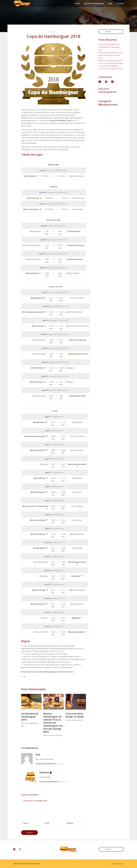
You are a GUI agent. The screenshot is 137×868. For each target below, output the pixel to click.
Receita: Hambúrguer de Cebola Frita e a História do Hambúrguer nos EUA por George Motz (111, 63)
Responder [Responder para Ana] (61, 764)
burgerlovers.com (118, 864)
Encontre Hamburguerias (108, 90)
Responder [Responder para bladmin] (64, 782)
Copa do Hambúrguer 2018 (109, 44)
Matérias (53, 32)
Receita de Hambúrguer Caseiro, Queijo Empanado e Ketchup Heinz (111, 55)
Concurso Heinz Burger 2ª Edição (111, 69)
